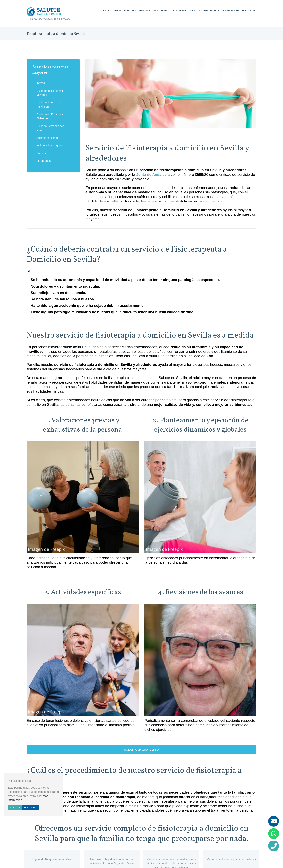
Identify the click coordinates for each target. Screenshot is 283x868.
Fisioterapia (43, 161)
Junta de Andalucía (153, 174)
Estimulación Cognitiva (50, 146)
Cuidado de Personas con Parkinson (52, 105)
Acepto (15, 808)
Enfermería (43, 153)
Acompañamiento (47, 138)
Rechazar (31, 808)
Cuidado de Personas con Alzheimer (52, 116)
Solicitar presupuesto (141, 749)
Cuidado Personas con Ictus (50, 128)
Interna (41, 83)
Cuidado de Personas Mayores (50, 93)
